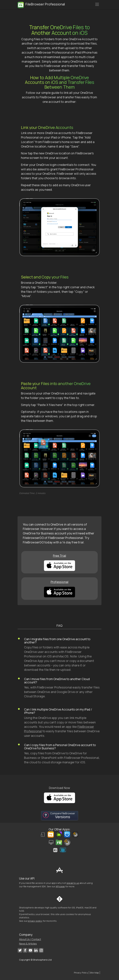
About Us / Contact (30, 939)
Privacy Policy (81, 973)
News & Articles (28, 944)
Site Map (94, 973)
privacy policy (35, 921)
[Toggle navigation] (97, 4)
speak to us (73, 883)
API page (60, 886)
